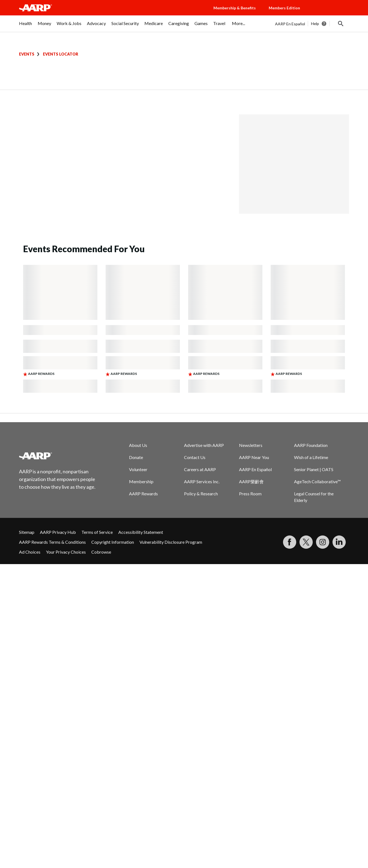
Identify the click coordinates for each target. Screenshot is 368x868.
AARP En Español (290, 24)
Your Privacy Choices (66, 552)
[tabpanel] (312, 24)
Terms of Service (97, 532)
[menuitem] (26, 26)
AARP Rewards (143, 494)
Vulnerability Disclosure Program (171, 542)
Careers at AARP (200, 469)
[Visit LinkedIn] (339, 542)
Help (315, 24)
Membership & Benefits (235, 8)
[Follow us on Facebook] (290, 542)
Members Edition (284, 8)
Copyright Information (113, 542)
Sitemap (27, 532)
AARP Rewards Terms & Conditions (52, 542)
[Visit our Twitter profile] (306, 542)
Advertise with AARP (204, 445)
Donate (136, 457)
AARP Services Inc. (202, 481)
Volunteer (138, 469)
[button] (330, 13)
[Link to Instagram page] (323, 542)
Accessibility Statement (141, 532)
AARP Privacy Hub (58, 532)
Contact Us (195, 457)
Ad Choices (30, 552)
